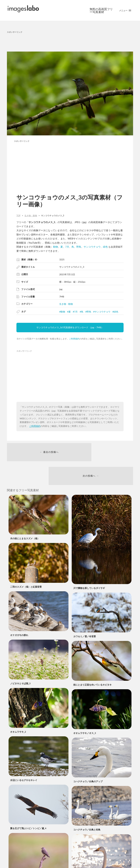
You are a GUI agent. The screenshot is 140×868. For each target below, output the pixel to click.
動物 (56, 247)
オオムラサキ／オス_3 (85, 713)
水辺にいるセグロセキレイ (24, 760)
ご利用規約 (74, 339)
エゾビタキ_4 (17, 857)
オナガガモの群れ (19, 615)
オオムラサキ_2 (18, 712)
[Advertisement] (70, 42)
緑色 (105, 247)
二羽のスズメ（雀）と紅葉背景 (26, 567)
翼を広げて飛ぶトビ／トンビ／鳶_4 (28, 808)
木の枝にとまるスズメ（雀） (25, 518)
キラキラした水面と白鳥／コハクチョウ (94, 858)
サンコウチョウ (92, 247)
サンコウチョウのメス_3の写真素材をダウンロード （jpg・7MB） (70, 327)
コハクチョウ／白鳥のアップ (88, 761)
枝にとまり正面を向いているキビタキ (92, 665)
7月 (67, 247)
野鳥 (79, 247)
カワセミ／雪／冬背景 (85, 616)
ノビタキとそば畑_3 (20, 663)
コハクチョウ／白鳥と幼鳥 (87, 810)
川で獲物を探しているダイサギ (89, 568)
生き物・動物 (66, 304)
